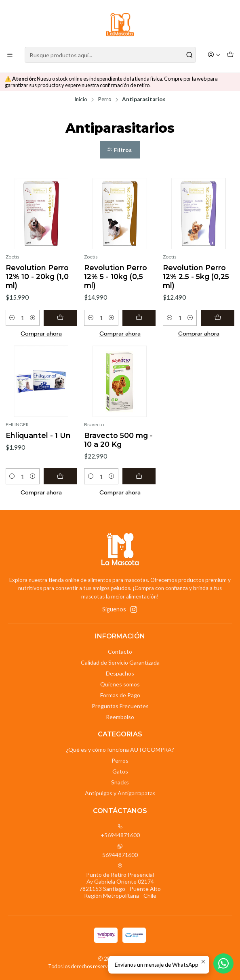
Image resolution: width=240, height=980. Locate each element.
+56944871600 (120, 831)
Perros (120, 760)
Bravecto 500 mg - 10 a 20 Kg (118, 440)
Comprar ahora (41, 334)
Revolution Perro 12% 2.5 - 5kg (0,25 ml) (196, 276)
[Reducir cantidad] (12, 318)
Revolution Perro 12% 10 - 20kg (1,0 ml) (37, 276)
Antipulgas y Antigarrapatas (120, 793)
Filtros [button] (119, 150)
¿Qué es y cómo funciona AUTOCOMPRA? (120, 750)
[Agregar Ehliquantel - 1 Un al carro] (60, 476)
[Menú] (10, 55)
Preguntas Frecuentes (120, 706)
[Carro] (230, 55)
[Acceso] (214, 55)
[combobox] (110, 55)
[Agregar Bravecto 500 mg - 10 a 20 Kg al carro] (139, 476)
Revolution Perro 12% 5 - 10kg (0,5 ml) (116, 276)
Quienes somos (120, 684)
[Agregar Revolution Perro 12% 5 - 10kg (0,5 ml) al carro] (139, 318)
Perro (105, 100)
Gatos (120, 771)
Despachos (120, 673)
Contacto (120, 652)
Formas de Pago (120, 695)
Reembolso (120, 717)
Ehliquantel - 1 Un (38, 435)
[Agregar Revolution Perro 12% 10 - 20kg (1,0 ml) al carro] (60, 318)
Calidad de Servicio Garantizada (120, 662)
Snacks (120, 782)
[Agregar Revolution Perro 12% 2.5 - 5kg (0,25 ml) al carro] (218, 318)
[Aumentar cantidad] (33, 318)
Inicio (81, 100)
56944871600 (120, 851)
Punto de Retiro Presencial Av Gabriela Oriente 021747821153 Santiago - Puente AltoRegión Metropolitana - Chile (120, 881)
